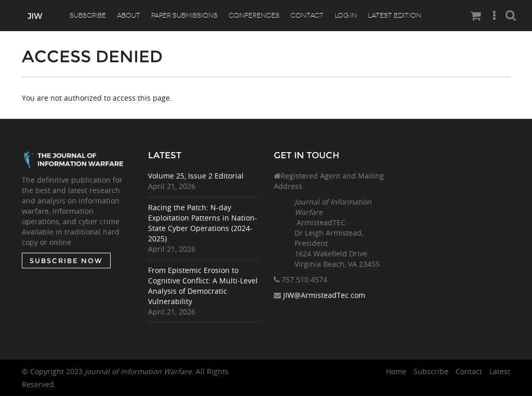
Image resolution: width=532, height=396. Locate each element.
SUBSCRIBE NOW (66, 261)
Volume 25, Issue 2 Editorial (196, 176)
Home (396, 371)
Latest (500, 371)
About (129, 15)
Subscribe (88, 15)
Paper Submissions (184, 15)
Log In (346, 15)
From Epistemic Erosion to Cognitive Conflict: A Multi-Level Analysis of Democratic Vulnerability (203, 286)
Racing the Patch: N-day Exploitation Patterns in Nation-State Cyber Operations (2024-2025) (203, 223)
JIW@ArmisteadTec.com (324, 295)
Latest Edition (395, 15)
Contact (307, 15)
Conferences (254, 15)
